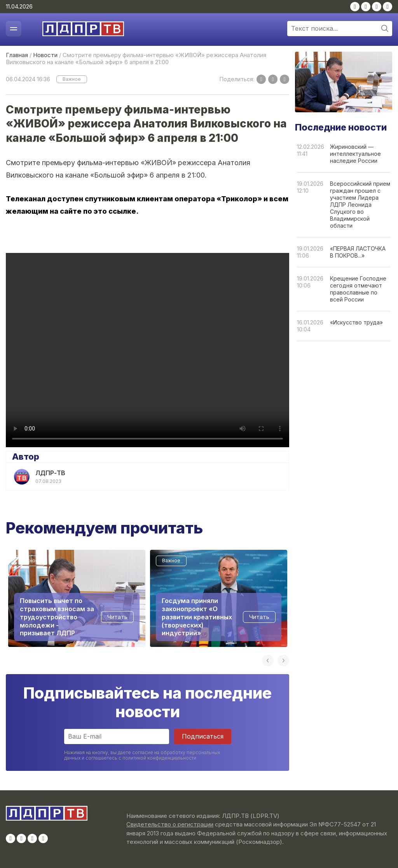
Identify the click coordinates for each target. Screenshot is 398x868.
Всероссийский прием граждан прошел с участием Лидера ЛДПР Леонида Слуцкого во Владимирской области (360, 205)
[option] (77, 598)
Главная (17, 55)
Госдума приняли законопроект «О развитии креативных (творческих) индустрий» (197, 617)
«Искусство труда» (356, 322)
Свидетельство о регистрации (170, 824)
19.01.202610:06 (310, 282)
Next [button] (283, 661)
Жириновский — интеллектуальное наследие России (355, 154)
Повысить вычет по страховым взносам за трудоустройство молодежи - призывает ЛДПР (57, 617)
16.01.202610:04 (310, 326)
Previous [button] (268, 661)
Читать (117, 617)
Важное (72, 79)
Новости (45, 55)
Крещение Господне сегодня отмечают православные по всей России (358, 289)
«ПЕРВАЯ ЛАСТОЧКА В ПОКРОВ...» (358, 252)
